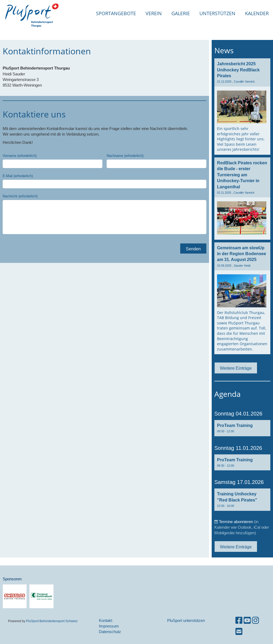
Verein (154, 13)
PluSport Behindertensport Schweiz (52, 621)
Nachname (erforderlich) (125, 156)
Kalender (257, 13)
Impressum (109, 626)
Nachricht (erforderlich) (20, 196)
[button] (242, 428)
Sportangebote (116, 13)
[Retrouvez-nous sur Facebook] (239, 620)
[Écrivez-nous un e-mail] (239, 632)
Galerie (181, 13)
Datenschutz (110, 632)
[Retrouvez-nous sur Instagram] (255, 620)
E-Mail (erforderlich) (18, 176)
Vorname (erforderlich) (20, 156)
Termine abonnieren (236, 522)
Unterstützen (217, 13)
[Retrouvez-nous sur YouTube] (247, 620)
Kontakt (106, 620)
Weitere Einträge (236, 368)
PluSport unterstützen (186, 620)
